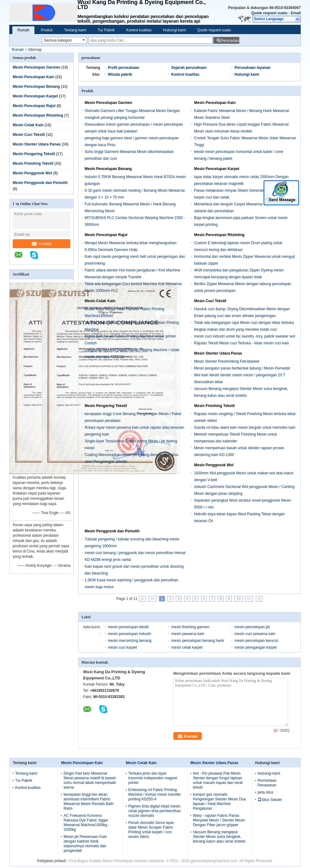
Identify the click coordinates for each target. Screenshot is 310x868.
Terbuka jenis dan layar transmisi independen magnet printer (153, 778)
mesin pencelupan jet (252, 627)
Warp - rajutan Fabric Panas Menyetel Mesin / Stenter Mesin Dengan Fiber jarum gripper (219, 820)
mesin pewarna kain (188, 634)
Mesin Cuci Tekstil (29, 135)
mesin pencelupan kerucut (256, 641)
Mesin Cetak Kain (28, 125)
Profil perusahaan (124, 68)
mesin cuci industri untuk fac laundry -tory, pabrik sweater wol (245, 336)
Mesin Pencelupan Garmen (36, 67)
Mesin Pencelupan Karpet (35, 96)
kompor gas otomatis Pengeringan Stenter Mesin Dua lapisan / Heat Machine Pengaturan (219, 801)
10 (238, 599)
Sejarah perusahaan (189, 68)
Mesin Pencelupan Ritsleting (38, 115)
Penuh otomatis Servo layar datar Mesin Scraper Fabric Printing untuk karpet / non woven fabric (151, 830)
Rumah (23, 30)
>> (249, 599)
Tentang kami (75, 30)
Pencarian (230, 40)
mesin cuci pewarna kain (255, 634)
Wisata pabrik (120, 74)
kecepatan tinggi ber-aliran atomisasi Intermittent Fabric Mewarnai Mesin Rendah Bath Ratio (89, 801)
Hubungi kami (174, 30)
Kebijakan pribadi (51, 861)
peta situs (266, 792)
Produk (47, 30)
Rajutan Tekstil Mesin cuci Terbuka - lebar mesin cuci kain (241, 343)
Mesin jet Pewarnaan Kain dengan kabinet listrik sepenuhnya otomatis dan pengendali (85, 844)
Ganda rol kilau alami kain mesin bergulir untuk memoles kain (245, 427)
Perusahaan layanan (253, 68)
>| (259, 599)
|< (142, 599)
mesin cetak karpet (187, 647)
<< (153, 599)
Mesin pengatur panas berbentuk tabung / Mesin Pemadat (242, 368)
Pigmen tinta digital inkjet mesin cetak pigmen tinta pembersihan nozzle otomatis (155, 811)
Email (296, 13)
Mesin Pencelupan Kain (33, 77)
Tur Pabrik (106, 30)
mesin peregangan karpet (256, 647)
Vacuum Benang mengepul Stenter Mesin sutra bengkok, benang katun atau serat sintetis (219, 837)
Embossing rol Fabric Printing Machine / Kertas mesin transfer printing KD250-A (155, 794)
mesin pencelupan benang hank (197, 641)
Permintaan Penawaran (267, 783)
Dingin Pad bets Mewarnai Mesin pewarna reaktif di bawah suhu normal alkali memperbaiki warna (90, 780)
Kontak (42, 244)
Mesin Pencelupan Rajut (34, 106)
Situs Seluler (270, 800)
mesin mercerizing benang (130, 641)
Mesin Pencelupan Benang (36, 87)
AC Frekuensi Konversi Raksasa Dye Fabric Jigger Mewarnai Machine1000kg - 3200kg (86, 823)
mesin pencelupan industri (129, 634)
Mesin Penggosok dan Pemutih (40, 183)
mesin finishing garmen (190, 627)
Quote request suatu (270, 13)
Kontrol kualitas (139, 30)
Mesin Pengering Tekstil (34, 154)
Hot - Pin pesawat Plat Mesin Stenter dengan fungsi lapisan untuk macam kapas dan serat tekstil (218, 780)
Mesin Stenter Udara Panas (37, 144)
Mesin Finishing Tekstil (33, 163)
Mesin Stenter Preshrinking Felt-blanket (227, 361)
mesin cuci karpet (122, 647)
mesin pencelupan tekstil (128, 627)
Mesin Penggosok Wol (32, 173)
